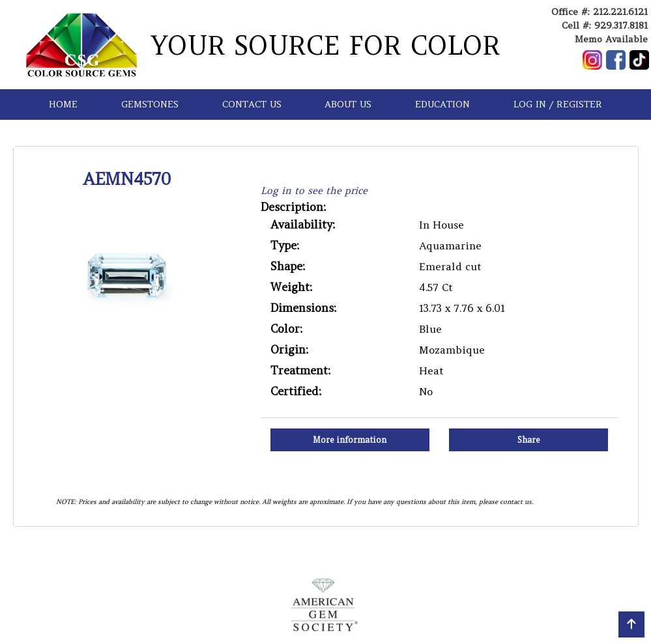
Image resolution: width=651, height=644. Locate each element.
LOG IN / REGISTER (558, 104)
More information (350, 440)
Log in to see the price (314, 190)
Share (529, 440)
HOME (63, 104)
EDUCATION (442, 104)
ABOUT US (348, 104)
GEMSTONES (150, 104)
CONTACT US (252, 104)
